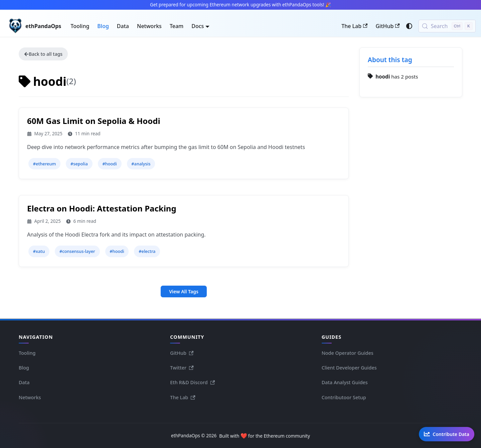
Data (123, 26)
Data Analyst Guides (345, 382)
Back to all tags (43, 54)
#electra (147, 251)
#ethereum (45, 164)
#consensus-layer (77, 251)
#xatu (39, 251)
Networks (149, 26)
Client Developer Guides (349, 368)
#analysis (141, 164)
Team (177, 26)
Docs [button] (198, 26)
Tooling (80, 26)
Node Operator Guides (348, 353)
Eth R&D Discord (192, 382)
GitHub (387, 26)
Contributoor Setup (344, 397)
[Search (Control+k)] (447, 26)
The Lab (354, 26)
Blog (103, 26)
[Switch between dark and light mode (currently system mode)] (409, 26)
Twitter (182, 368)
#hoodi (109, 164)
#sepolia (79, 164)
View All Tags (184, 291)
